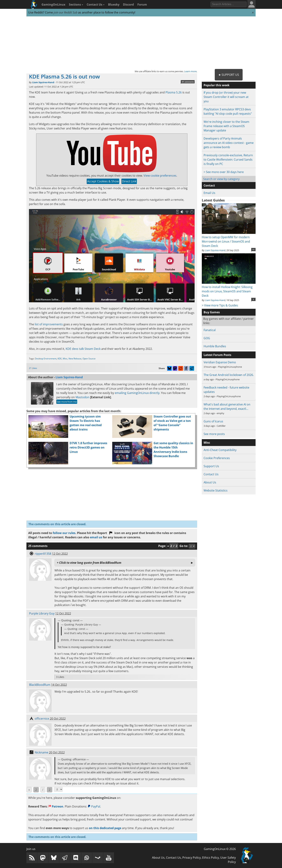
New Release (75, 359)
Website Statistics (216, 490)
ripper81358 (43, 554)
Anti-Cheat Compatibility (220, 450)
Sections (76, 5)
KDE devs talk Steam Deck (83, 349)
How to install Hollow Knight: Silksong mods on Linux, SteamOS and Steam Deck (229, 289)
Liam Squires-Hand (43, 82)
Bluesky (114, 5)
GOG (207, 338)
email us (96, 537)
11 (253, 250)
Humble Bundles (215, 346)
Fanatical (210, 330)
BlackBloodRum (40, 685)
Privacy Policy (192, 858)
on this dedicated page (105, 828)
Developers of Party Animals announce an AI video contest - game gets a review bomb (229, 143)
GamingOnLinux (53, 5)
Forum (142, 5)
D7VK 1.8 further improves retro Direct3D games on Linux (88, 447)
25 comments (188, 82)
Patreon (56, 806)
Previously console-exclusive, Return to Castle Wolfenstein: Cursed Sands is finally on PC (228, 160)
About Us (210, 482)
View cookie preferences (160, 176)
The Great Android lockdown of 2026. (229, 375)
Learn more (190, 71)
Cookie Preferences (217, 458)
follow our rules (64, 533)
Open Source (89, 359)
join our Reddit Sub (65, 12)
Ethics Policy (211, 858)
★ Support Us (229, 75)
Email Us (209, 193)
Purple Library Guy (42, 613)
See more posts (214, 434)
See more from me (67, 402)
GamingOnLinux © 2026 (220, 849)
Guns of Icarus (213, 421)
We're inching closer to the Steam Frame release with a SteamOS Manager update (226, 126)
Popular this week (217, 85)
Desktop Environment (46, 359)
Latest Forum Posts (217, 355)
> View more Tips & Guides (220, 305)
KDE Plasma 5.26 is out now (64, 76)
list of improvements (49, 324)
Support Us (211, 466)
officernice (42, 719)
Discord (128, 5)
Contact (209, 185)
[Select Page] (58, 789)
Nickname (41, 752)
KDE (60, 359)
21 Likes (33, 368)
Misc (65, 359)
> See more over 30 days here (224, 172)
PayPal (94, 806)
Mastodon (82, 397)
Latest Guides (213, 200)
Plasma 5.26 (174, 92)
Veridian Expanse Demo (220, 362)
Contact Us (96, 5)
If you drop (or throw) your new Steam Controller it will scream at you (226, 97)
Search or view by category (221, 179)
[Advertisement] (141, 43)
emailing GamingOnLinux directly (137, 393)
